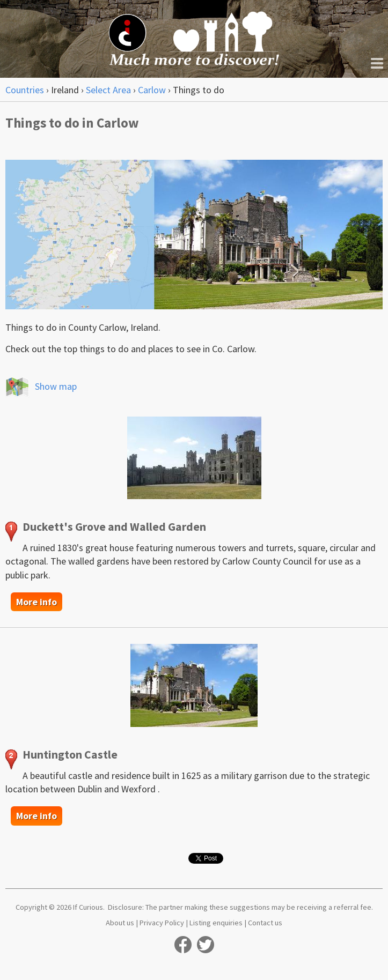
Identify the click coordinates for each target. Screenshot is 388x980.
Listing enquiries (216, 923)
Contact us (265, 923)
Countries (25, 90)
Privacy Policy (162, 923)
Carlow (152, 90)
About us (120, 923)
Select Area (108, 90)
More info (36, 602)
